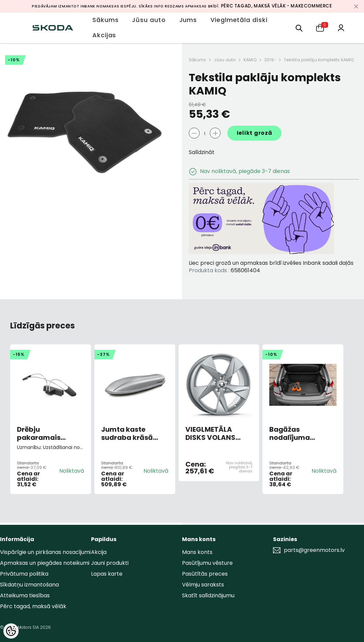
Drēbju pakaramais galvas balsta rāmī (50, 433)
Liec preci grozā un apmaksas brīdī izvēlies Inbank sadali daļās (271, 263)
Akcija (99, 552)
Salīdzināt (202, 152)
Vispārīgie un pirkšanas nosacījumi (45, 552)
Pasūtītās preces (205, 574)
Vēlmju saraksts (203, 585)
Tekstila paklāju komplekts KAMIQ (319, 60)
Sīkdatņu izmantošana (29, 585)
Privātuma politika (24, 574)
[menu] (299, 28)
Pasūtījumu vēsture (207, 563)
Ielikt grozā (255, 133)
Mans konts (197, 552)
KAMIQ (250, 60)
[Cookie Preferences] (11, 631)
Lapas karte (107, 574)
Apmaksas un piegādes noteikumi (45, 563)
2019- (270, 60)
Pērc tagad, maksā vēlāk (33, 606)
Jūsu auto (225, 60)
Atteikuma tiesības (25, 595)
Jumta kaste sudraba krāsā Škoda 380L (127, 433)
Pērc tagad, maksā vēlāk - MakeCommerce (277, 6)
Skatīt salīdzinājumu (208, 595)
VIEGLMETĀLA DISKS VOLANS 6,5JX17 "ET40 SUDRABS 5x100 (212, 433)
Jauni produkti (110, 563)
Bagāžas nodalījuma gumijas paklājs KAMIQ (297, 433)
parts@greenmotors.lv (314, 550)
